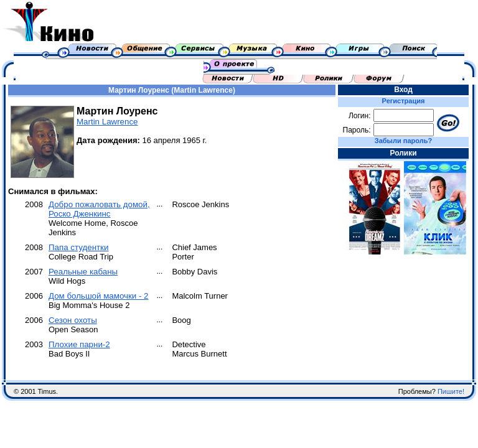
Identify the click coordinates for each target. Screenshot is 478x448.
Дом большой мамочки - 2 (99, 296)
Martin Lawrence (107, 122)
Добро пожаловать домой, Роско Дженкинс (99, 209)
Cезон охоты (73, 320)
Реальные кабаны (83, 272)
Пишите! (451, 391)
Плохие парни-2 (79, 344)
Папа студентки (78, 247)
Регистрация (404, 101)
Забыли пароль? (403, 141)
